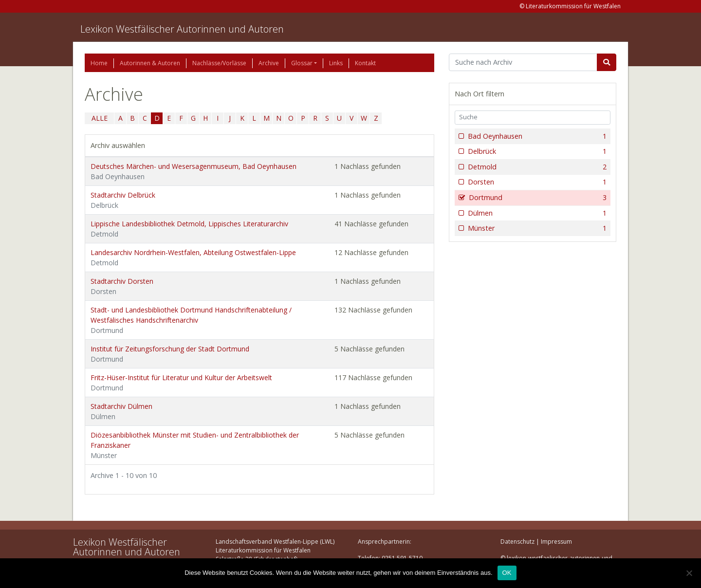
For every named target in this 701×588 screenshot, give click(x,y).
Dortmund (537, 198)
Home (99, 63)
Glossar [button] (302, 63)
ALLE (100, 118)
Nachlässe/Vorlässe (219, 63)
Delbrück (536, 151)
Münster (536, 228)
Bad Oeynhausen (536, 136)
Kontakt (365, 63)
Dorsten (536, 182)
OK (507, 573)
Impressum (556, 542)
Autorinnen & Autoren (150, 63)
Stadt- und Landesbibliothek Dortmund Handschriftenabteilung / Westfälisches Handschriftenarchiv (191, 320)
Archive (269, 63)
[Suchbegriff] (523, 62)
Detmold (536, 167)
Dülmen (536, 213)
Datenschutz (517, 542)
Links (336, 63)
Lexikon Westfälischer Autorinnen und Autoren (182, 29)
